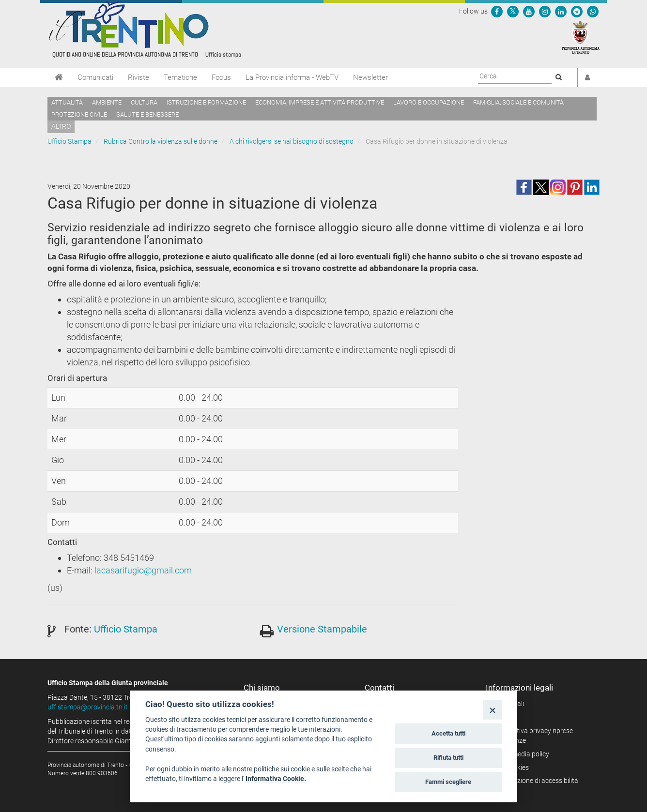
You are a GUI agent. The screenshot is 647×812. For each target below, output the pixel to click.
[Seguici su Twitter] (513, 11)
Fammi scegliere (448, 782)
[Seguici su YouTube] (529, 11)
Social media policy (521, 754)
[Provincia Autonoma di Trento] (581, 37)
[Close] (492, 710)
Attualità (67, 102)
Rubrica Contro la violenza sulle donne (161, 141)
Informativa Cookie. (276, 779)
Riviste (139, 77)
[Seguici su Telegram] (577, 11)
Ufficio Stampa (69, 141)
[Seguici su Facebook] (497, 11)
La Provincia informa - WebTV (292, 77)
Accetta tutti (448, 733)
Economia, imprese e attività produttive (320, 102)
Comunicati (95, 77)
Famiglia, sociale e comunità (518, 102)
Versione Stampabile (322, 629)
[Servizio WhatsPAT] (593, 11)
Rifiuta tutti (448, 758)
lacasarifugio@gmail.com (143, 570)
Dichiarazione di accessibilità (535, 781)
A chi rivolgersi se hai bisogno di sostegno (292, 141)
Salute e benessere (147, 114)
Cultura (144, 102)
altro (61, 126)
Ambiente (107, 102)
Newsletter (370, 77)
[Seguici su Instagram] (545, 11)
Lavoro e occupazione (429, 102)
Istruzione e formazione (206, 102)
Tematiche (180, 77)
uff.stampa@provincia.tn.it (88, 707)
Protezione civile (79, 114)
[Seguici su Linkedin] (561, 11)
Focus (221, 77)
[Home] (59, 77)
